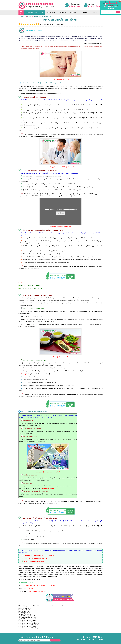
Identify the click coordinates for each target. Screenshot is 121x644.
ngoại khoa (51, 13)
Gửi (55, 640)
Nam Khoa (3, 625)
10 (38, 24)
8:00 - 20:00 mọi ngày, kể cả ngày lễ (38, 591)
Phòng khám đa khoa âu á (34, 31)
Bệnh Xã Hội (3, 630)
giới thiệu (74, 13)
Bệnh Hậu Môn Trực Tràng (5, 628)
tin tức (95, 13)
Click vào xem (61, 213)
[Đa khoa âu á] (42, 5)
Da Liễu (2, 631)
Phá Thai (2, 634)
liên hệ (85, 13)
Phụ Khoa (3, 633)
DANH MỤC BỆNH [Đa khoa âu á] (28, 13)
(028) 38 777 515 (29, 588)
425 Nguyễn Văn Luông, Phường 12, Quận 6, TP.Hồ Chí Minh (39, 585)
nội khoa (63, 13)
